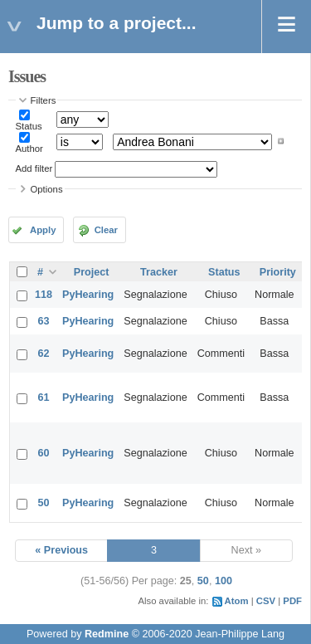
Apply (43, 230)
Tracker (159, 272)
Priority (278, 272)
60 (44, 453)
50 (44, 503)
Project (92, 272)
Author (29, 149)
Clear (106, 230)
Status (29, 126)
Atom (237, 601)
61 (44, 398)
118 (44, 295)
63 (44, 321)
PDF (292, 601)
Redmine (107, 634)
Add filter (34, 168)
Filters (44, 100)
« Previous (61, 550)
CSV (266, 601)
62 (44, 354)
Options (47, 189)
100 (224, 581)
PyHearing (88, 295)
